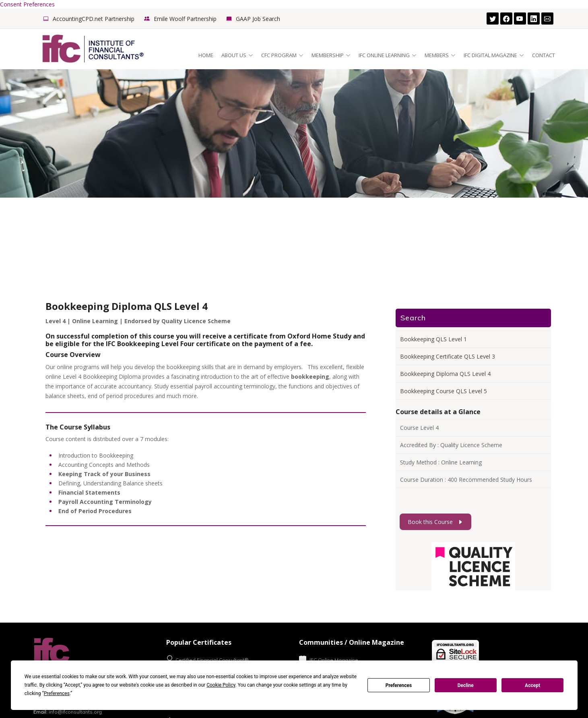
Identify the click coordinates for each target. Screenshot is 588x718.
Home (206, 55)
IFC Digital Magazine (494, 55)
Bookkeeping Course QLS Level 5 (444, 391)
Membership (331, 55)
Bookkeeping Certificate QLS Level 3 (448, 356)
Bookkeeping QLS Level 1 (433, 339)
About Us (237, 55)
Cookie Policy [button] (221, 685)
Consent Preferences (27, 4)
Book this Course (435, 522)
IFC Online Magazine (329, 659)
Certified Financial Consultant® (207, 659)
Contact (544, 55)
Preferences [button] (57, 693)
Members (440, 55)
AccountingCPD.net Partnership (94, 19)
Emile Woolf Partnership (185, 19)
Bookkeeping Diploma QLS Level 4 (445, 374)
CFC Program (282, 55)
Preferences (399, 685)
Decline (466, 685)
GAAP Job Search (258, 19)
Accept (532, 685)
